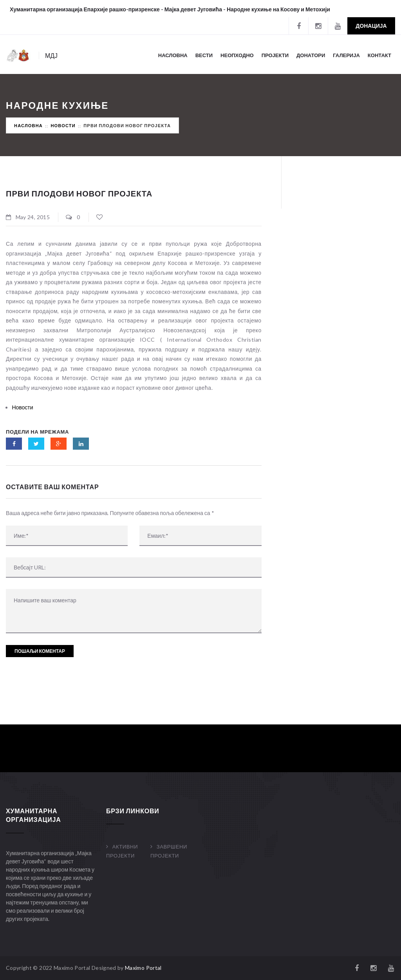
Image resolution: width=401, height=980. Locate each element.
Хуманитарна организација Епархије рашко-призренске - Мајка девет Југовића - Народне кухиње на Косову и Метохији (170, 9)
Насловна (173, 55)
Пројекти (275, 55)
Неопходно (237, 55)
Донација (371, 26)
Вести (204, 55)
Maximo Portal (143, 968)
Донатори (311, 55)
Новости (63, 125)
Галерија (346, 55)
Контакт (379, 55)
